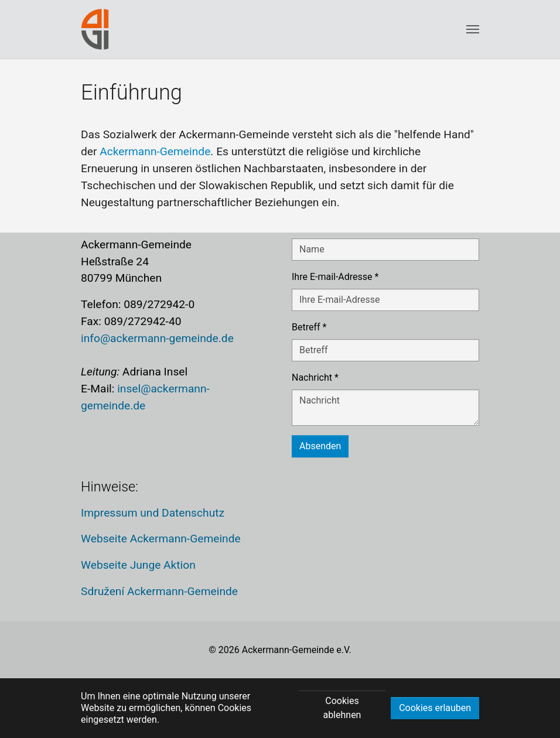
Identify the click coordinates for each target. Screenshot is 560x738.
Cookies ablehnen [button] (342, 708)
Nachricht (315, 377)
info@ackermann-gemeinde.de (157, 338)
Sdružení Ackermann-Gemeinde (159, 591)
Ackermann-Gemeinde (155, 151)
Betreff (309, 327)
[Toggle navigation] (473, 29)
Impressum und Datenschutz (153, 513)
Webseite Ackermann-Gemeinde (161, 539)
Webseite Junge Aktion (138, 565)
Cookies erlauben (435, 708)
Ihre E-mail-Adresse (335, 277)
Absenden (320, 446)
